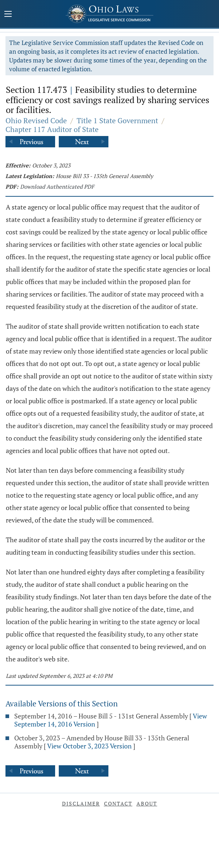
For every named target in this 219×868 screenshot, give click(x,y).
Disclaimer (81, 803)
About (147, 803)
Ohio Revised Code (36, 120)
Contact (118, 803)
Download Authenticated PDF (57, 186)
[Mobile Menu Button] (8, 15)
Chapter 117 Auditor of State (52, 129)
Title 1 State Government (117, 120)
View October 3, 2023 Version (89, 746)
